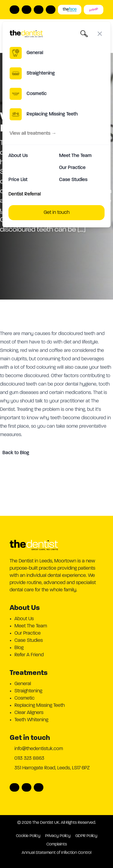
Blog (19, 648)
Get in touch (57, 213)
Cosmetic (25, 698)
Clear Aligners (29, 713)
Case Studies (73, 180)
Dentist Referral (25, 194)
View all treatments (33, 134)
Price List (18, 180)
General (23, 684)
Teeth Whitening (31, 720)
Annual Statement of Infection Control (56, 853)
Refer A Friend (29, 655)
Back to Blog (16, 453)
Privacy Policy (58, 836)
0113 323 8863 (29, 759)
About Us (18, 156)
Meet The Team (75, 156)
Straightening (28, 691)
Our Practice (72, 168)
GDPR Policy (86, 836)
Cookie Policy (28, 836)
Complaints (57, 844)
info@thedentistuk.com (39, 749)
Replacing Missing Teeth (40, 706)
